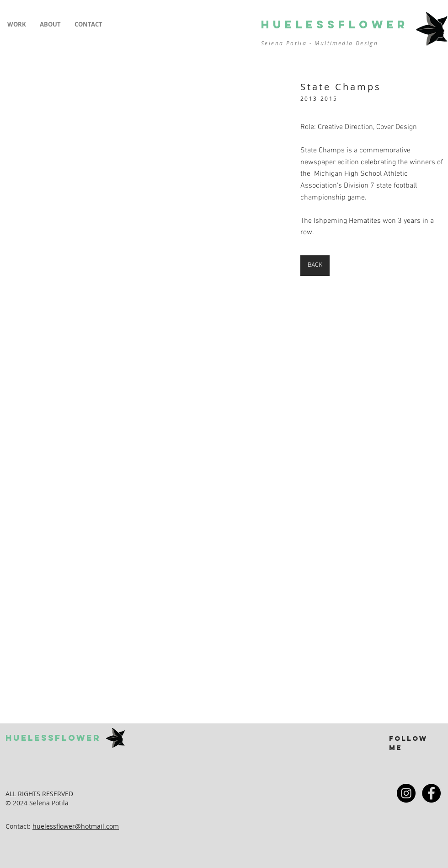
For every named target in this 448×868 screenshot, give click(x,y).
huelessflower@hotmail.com (76, 826)
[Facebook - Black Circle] (431, 793)
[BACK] (315, 266)
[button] (17, 24)
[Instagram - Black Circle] (406, 793)
